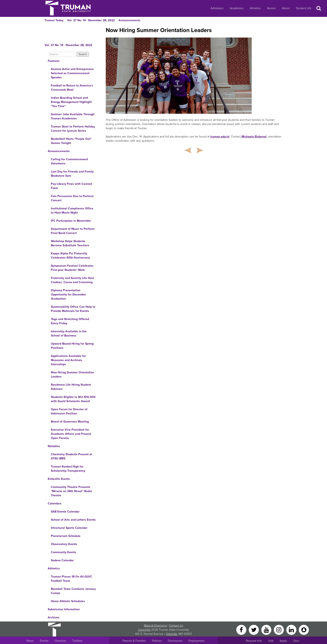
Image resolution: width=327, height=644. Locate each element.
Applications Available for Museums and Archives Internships (68, 360)
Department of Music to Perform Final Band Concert (73, 231)
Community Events (64, 552)
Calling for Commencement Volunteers (69, 161)
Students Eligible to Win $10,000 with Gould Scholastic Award (73, 399)
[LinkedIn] (292, 630)
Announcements (129, 20)
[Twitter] (254, 630)
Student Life (304, 8)
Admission (217, 8)
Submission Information (64, 609)
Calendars (55, 503)
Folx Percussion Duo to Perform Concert (72, 198)
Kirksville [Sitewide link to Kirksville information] (172, 634)
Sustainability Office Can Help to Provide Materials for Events (73, 309)
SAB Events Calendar (65, 512)
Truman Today (54, 20)
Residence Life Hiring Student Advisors (71, 387)
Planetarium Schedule (66, 536)
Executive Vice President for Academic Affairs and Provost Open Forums (71, 434)
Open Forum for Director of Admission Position (69, 411)
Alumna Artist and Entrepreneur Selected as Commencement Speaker (72, 73)
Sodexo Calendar (62, 560)
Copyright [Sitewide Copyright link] (144, 630)
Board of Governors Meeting (70, 422)
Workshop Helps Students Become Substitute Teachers (70, 243)
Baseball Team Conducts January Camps (73, 591)
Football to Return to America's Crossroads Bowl (72, 88)
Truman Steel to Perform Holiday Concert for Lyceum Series (73, 129)
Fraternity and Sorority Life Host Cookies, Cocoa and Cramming (72, 280)
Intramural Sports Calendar (69, 528)
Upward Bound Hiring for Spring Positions (72, 346)
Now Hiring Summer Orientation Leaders (72, 375)
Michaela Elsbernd (253, 137)
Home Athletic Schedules (68, 601)
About (286, 8)
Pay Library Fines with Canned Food (71, 186)
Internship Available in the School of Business (69, 333)
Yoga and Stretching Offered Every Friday (70, 321)
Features (54, 61)
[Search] (62, 54)
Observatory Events (64, 544)
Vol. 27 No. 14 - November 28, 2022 (91, 20)
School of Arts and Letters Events (73, 520)
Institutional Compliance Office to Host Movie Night (72, 211)
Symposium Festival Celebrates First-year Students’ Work (72, 268)
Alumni (271, 8)
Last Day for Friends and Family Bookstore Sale (72, 174)
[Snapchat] (304, 630)
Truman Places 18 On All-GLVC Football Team (72, 579)
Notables (54, 446)
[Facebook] (242, 630)
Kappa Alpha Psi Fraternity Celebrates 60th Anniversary (70, 256)
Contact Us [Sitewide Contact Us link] (176, 626)
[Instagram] (279, 630)
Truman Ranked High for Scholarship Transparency (68, 469)
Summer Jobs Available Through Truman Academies (73, 116)
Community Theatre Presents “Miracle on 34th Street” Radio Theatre (71, 491)
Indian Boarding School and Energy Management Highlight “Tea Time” (71, 102)
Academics (237, 8)
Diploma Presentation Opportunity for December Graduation (69, 294)
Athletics (255, 8)
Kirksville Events (59, 479)
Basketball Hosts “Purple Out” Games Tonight (71, 141)
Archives (54, 617)
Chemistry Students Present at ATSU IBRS (72, 456)
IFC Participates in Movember (71, 221)
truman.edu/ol (220, 137)
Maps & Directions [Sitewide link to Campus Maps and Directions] (155, 626)
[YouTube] (267, 630)
